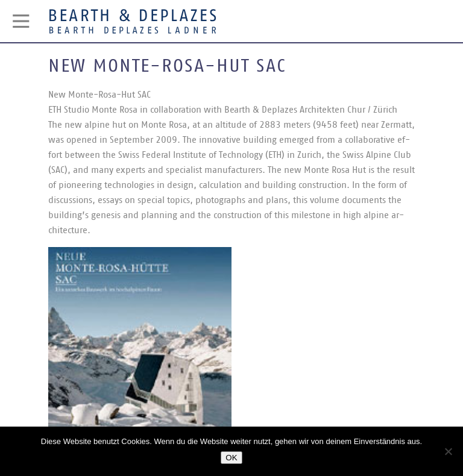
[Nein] (448, 451)
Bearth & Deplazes (133, 21)
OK (231, 458)
